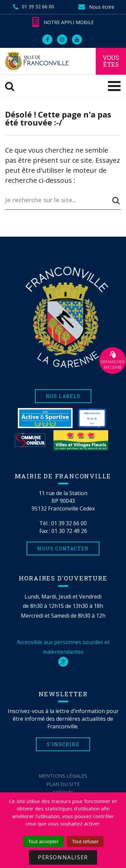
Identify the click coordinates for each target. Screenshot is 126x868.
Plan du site (63, 784)
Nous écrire (96, 7)
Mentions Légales (63, 776)
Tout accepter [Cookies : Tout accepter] (43, 841)
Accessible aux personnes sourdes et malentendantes (63, 652)
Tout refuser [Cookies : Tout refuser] (85, 841)
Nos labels (63, 396)
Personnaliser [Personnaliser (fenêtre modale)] (63, 857)
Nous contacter (63, 548)
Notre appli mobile (63, 22)
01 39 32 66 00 (69, 523)
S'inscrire (63, 744)
